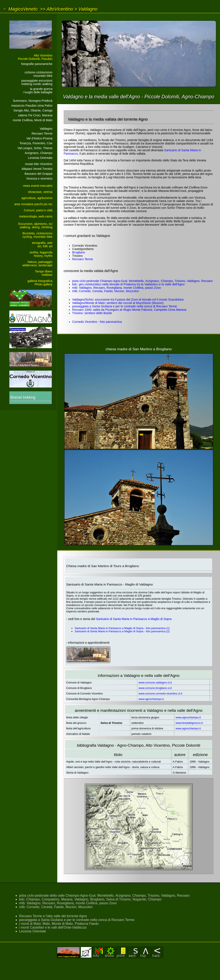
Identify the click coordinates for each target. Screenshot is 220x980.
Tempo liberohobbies (44, 273)
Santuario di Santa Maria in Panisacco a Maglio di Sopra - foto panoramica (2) (122, 631)
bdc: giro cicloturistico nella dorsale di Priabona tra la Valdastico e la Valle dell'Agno (128, 284)
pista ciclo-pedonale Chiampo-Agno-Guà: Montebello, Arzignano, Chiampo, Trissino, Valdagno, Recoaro (142, 281)
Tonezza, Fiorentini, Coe (36, 143)
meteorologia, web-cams (36, 216)
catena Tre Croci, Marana (35, 115)
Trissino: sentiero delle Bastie (92, 313)
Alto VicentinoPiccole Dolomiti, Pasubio (35, 57)
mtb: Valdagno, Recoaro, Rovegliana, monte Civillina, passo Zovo (116, 288)
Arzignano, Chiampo (39, 153)
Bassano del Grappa (39, 174)
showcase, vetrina (40, 192)
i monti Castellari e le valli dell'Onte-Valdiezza (53, 927)
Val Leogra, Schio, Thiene (35, 148)
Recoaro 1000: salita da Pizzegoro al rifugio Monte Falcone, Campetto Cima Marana (129, 310)
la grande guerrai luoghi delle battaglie (38, 91)
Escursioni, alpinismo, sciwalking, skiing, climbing (35, 225)
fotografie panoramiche (37, 64)
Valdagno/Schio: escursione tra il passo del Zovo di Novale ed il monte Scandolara (128, 300)
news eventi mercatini (38, 186)
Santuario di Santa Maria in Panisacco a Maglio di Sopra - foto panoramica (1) (122, 628)
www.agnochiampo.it (151, 699)
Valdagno (88, 9)
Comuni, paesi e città (38, 210)
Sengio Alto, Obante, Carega (33, 110)
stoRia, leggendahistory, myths (41, 254)
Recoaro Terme (42, 133)
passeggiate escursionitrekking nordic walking (37, 82)
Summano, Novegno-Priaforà (33, 101)
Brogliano (79, 252)
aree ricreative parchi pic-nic (33, 204)
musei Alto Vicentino (39, 164)
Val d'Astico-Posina (39, 138)
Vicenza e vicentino (39, 179)
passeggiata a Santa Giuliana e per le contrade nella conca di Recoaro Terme (125, 306)
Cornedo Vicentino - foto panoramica (97, 322)
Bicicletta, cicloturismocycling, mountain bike (37, 235)
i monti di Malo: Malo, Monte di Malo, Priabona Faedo (59, 924)
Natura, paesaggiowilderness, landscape (37, 264)
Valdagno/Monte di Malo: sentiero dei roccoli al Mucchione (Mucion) (118, 303)
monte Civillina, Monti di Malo (33, 120)
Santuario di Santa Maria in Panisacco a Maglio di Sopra (134, 619)
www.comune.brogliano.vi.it (155, 688)
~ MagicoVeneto (20, 9)
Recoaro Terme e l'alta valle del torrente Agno (53, 916)
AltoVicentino (60, 9)
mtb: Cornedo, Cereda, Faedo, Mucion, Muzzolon (106, 291)
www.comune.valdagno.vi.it (155, 682)
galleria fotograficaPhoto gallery (40, 283)
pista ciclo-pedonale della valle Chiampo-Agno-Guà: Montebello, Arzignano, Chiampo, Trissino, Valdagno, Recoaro (104, 895)
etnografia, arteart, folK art (42, 245)
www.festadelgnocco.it (189, 723)
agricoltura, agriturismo (37, 198)
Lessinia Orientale (40, 158)
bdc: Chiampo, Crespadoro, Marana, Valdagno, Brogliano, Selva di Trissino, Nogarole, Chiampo (90, 899)
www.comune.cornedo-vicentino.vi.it (160, 693)
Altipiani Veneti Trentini (37, 169)
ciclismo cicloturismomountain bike (39, 74)
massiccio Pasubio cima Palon (32, 106)
